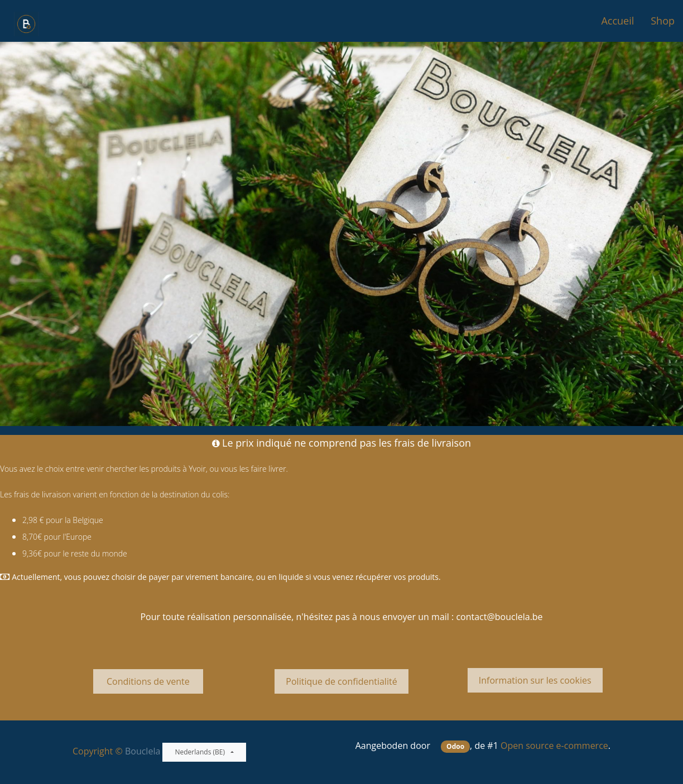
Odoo (455, 746)
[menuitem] (617, 21)
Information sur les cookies (535, 680)
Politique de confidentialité (341, 681)
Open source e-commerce (554, 746)
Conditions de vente (148, 681)
